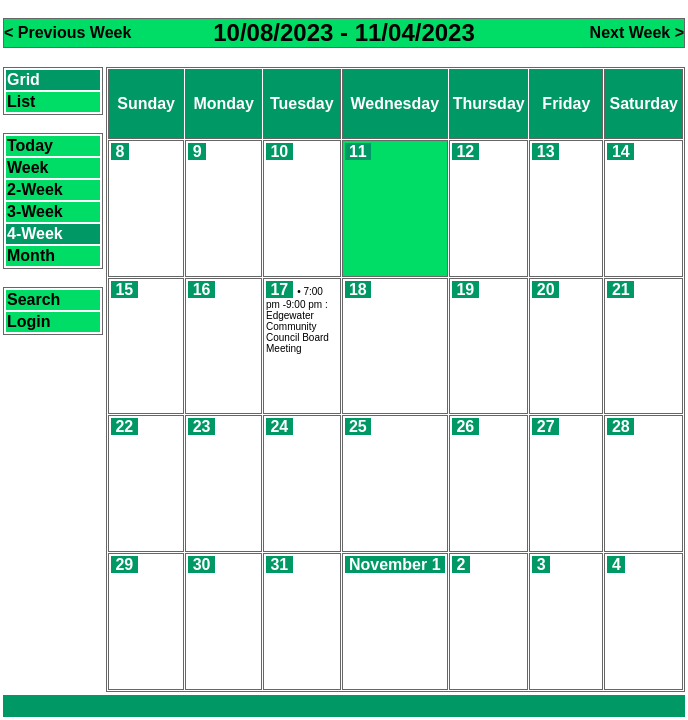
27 (546, 426)
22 (124, 426)
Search (33, 299)
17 (279, 289)
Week (28, 167)
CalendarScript (393, 705)
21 (621, 289)
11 (358, 151)
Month (31, 255)
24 (279, 426)
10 (279, 151)
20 (546, 289)
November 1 (395, 564)
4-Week (35, 233)
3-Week (35, 211)
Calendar (281, 705)
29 (124, 564)
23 (202, 426)
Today (30, 145)
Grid (23, 79)
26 (465, 426)
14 (621, 151)
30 (202, 564)
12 (465, 151)
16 (202, 289)
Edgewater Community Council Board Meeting (297, 332)
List (21, 101)
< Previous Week (67, 32)
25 (358, 426)
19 (465, 289)
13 (546, 151)
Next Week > (637, 32)
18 (358, 289)
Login (29, 321)
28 (621, 426)
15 (124, 289)
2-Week (35, 189)
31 (279, 564)
